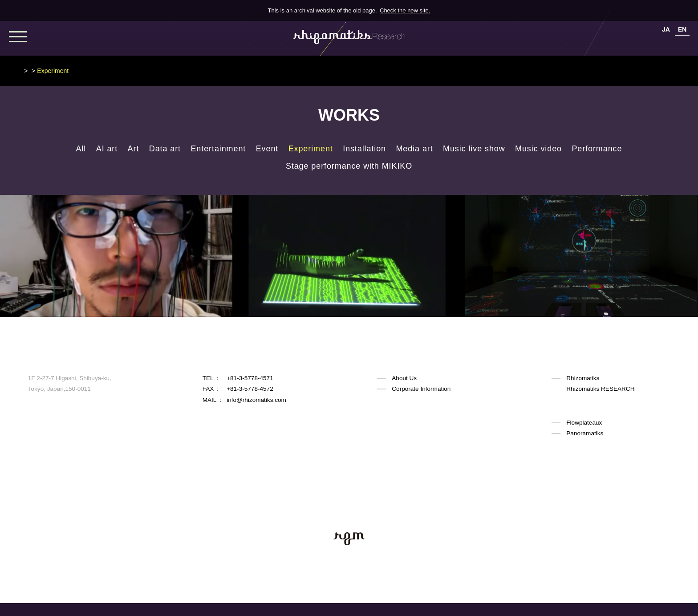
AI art (107, 149)
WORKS (104, 71)
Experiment (311, 149)
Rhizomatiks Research (53, 71)
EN (682, 29)
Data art (165, 149)
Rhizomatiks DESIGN (595, 400)
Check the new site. (405, 10)
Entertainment (218, 149)
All (81, 149)
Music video (538, 149)
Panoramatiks (585, 432)
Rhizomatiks (583, 378)
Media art (414, 149)
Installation (364, 149)
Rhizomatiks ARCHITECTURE (607, 411)
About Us (404, 378)
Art (134, 149)
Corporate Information (421, 389)
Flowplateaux (584, 422)
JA (666, 29)
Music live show (474, 149)
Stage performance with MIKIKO (349, 166)
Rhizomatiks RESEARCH (600, 389)
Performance (597, 149)
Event (267, 149)
